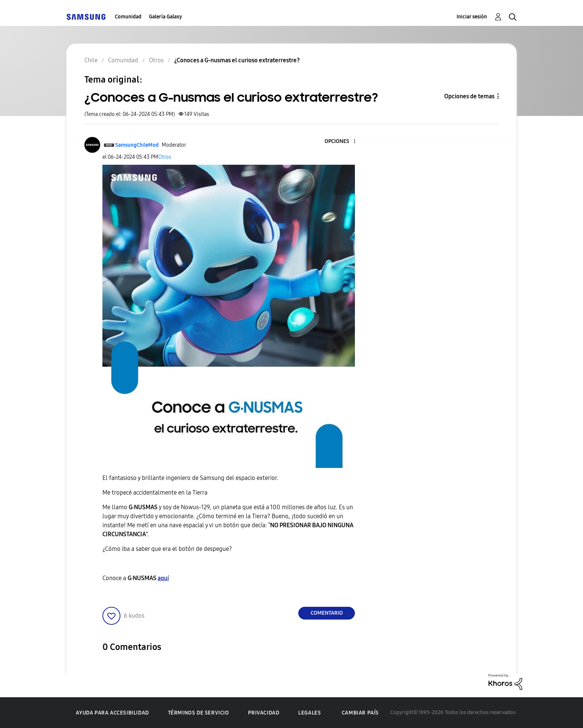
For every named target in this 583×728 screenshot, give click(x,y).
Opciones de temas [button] (469, 96)
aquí (163, 578)
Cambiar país (360, 713)
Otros (165, 157)
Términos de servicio (199, 713)
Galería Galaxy (165, 17)
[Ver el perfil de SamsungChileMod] (137, 145)
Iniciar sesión (472, 17)
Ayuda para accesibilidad (112, 713)
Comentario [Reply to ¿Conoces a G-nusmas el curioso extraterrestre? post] (327, 613)
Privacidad (264, 713)
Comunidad (128, 17)
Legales (310, 713)
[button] (342, 142)
